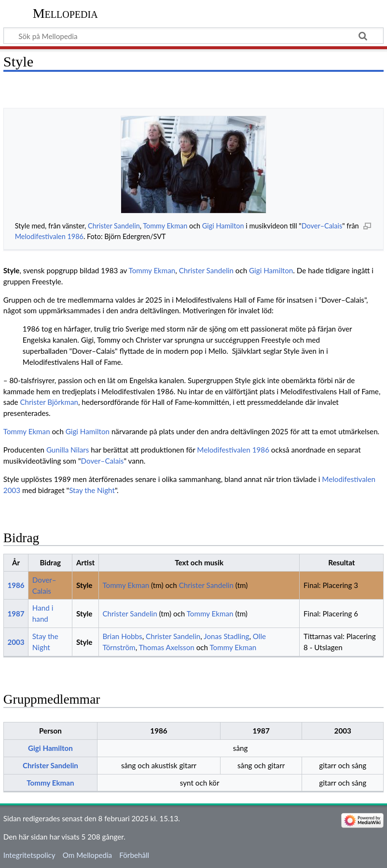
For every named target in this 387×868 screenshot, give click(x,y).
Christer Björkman (49, 402)
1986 (16, 585)
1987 (16, 614)
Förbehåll (134, 855)
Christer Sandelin (114, 226)
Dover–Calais (322, 226)
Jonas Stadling (226, 636)
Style (84, 585)
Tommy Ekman (165, 226)
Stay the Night (92, 490)
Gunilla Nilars (68, 450)
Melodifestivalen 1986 (49, 236)
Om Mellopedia (87, 855)
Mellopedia (65, 13)
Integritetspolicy (29, 855)
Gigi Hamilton (223, 226)
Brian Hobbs (122, 636)
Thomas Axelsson (167, 647)
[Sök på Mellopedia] (193, 36)
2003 (16, 642)
